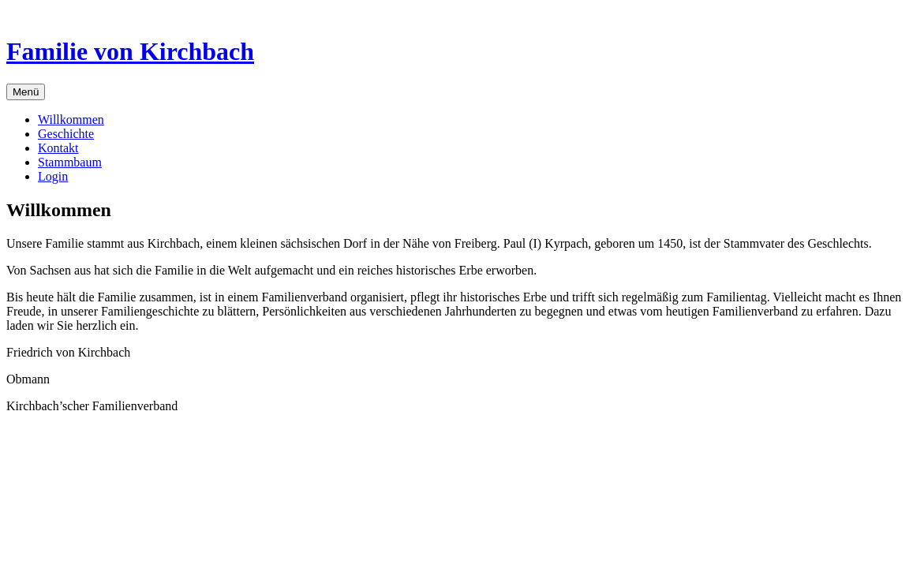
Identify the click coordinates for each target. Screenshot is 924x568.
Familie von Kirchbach (130, 51)
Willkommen (71, 120)
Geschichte (66, 134)
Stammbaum (70, 162)
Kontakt (58, 148)
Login (53, 176)
